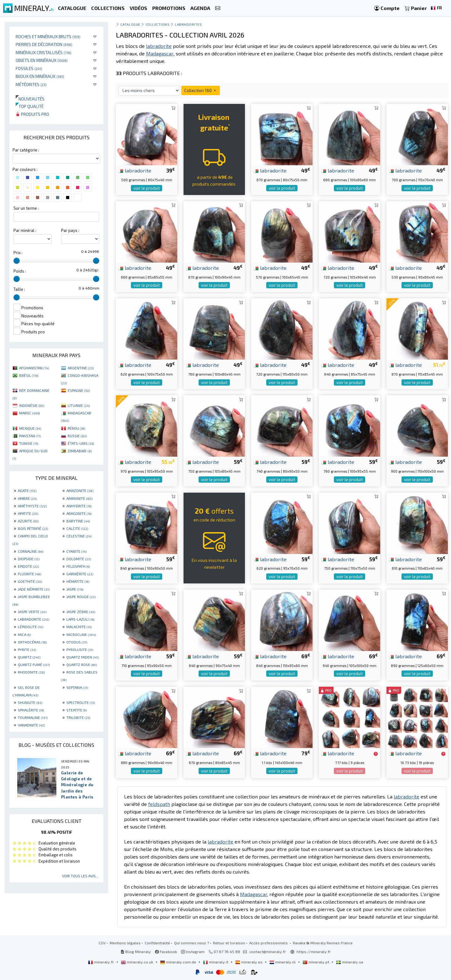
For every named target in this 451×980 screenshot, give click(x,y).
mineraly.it (216, 962)
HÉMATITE (78, 581)
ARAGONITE (79, 513)
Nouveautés (30, 99)
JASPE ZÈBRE (81, 612)
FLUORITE (29, 574)
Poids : (20, 271)
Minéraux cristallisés (44, 52)
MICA (24, 634)
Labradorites (188, 24)
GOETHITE (30, 581)
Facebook (166, 952)
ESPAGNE (79, 390)
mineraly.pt (316, 962)
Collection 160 (201, 90)
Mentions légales (125, 943)
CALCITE (77, 528)
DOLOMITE (79, 559)
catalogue (130, 24)
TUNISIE (29, 443)
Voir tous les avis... (80, 876)
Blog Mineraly (136, 952)
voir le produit (147, 188)
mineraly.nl (283, 962)
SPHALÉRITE (31, 710)
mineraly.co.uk (137, 962)
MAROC (29, 413)
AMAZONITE (80, 490)
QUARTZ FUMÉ (34, 664)
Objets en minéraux (42, 60)
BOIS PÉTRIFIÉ (33, 528)
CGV (102, 943)
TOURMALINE (33, 717)
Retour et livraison (229, 943)
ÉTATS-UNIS (81, 443)
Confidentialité (157, 943)
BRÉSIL (29, 375)
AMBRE (27, 498)
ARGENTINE (81, 368)
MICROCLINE (81, 634)
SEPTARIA (77, 687)
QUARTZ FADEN (83, 657)
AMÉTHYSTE (32, 506)
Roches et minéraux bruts (48, 36)
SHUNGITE (30, 702)
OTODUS (77, 642)
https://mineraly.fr (314, 952)
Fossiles (29, 68)
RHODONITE (31, 672)
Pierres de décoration (44, 44)
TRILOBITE (78, 717)
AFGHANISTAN (34, 368)
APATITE (28, 513)
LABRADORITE (34, 619)
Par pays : (70, 230)
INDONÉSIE (32, 405)
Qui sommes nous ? (192, 943)
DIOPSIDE (29, 559)
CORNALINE (31, 551)
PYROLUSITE (80, 649)
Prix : (18, 253)
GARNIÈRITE (80, 574)
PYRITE (27, 649)
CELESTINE (79, 536)
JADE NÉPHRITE (34, 589)
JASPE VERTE (32, 612)
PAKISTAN (30, 436)
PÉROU (76, 428)
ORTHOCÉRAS (32, 642)
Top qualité (30, 106)
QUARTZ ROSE (82, 664)
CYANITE (76, 551)
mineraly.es (249, 962)
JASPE (75, 589)
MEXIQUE (30, 428)
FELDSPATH (78, 566)
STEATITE (77, 710)
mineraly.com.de (179, 962)
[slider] (17, 261)
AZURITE (28, 521)
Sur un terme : (26, 208)
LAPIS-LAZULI (80, 619)
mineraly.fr (101, 962)
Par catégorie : (26, 150)
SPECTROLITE (81, 702)
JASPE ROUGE (81, 597)
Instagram (193, 952)
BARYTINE (78, 521)
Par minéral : (25, 230)
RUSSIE (77, 436)
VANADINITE (31, 725)
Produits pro (32, 114)
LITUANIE (79, 405)
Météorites (31, 84)
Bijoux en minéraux (40, 76)
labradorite (135, 170)
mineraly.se (350, 962)
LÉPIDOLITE (31, 627)
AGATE (27, 490)
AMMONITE (79, 498)
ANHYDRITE (79, 506)
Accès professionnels (269, 943)
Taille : (19, 289)
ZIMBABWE (80, 451)
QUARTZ (29, 657)
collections (158, 24)
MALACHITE (79, 627)
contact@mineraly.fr (268, 952)
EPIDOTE (28, 566)
